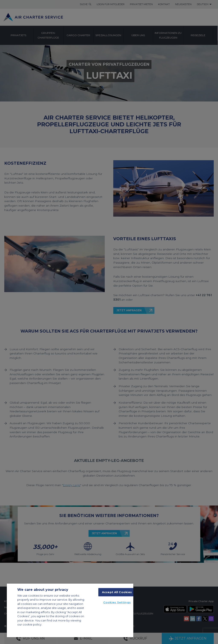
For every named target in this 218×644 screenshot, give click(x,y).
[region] (70, 610)
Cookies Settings (117, 602)
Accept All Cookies (117, 592)
